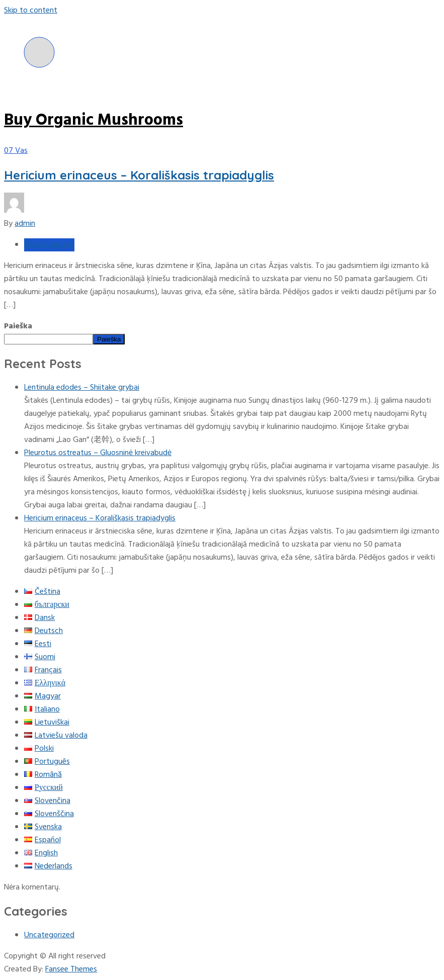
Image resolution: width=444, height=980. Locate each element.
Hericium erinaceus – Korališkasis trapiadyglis (139, 175)
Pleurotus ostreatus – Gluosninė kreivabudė (98, 453)
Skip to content (31, 11)
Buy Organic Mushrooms (94, 120)
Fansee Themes (71, 969)
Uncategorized (49, 245)
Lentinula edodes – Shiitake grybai (82, 388)
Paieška (18, 326)
